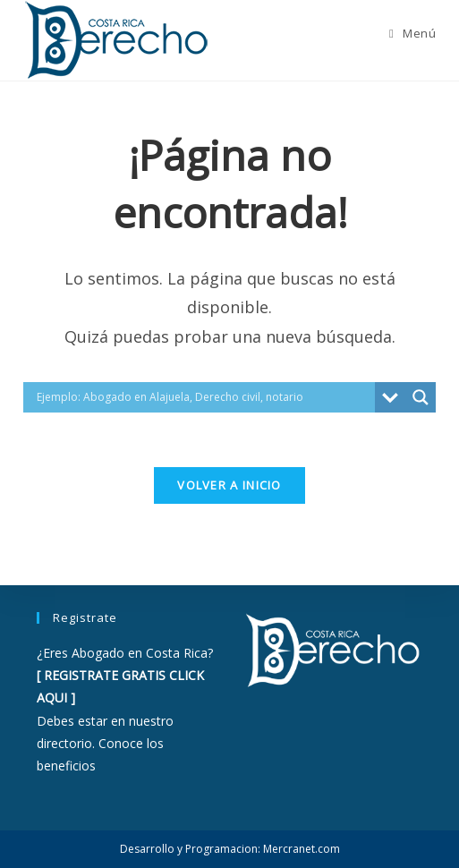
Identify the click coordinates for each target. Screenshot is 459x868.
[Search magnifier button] (421, 397)
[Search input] (204, 397)
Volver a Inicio (229, 485)
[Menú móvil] (412, 33)
